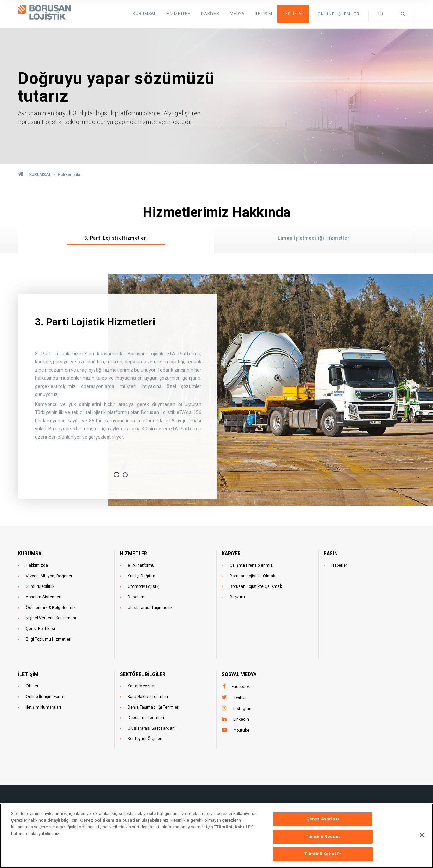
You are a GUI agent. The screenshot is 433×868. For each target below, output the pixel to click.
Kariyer (213, 14)
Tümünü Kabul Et (322, 857)
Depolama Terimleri (146, 718)
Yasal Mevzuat (142, 686)
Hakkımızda (37, 565)
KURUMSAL (149, 14)
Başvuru (237, 597)
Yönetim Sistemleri (44, 597)
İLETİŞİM (28, 674)
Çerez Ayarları (323, 822)
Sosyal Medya (239, 674)
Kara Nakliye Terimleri (148, 697)
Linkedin (241, 719)
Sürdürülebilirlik (40, 586)
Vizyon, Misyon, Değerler (49, 576)
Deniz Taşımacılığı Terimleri (154, 707)
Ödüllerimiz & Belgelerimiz (51, 608)
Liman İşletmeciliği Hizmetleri (314, 238)
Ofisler (32, 686)
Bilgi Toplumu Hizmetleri (49, 639)
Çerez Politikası (40, 629)
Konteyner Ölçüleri (145, 739)
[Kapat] (422, 838)
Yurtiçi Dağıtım (141, 576)
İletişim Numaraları (43, 707)
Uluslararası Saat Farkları (151, 728)
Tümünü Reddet (323, 840)
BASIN (331, 554)
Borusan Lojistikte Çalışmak (256, 586)
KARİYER (231, 554)
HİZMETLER (182, 14)
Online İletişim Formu (46, 697)
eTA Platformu (141, 565)
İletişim (265, 14)
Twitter (240, 698)
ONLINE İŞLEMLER (339, 14)
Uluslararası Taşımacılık (150, 608)
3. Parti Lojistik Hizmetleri (116, 238)
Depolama (137, 597)
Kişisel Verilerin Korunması (51, 618)
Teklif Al (293, 14)
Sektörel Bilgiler (143, 674)
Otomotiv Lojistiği (144, 586)
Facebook (241, 687)
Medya (239, 14)
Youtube (242, 730)
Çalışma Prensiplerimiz (251, 565)
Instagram (243, 709)
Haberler (339, 565)
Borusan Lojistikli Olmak (252, 576)
